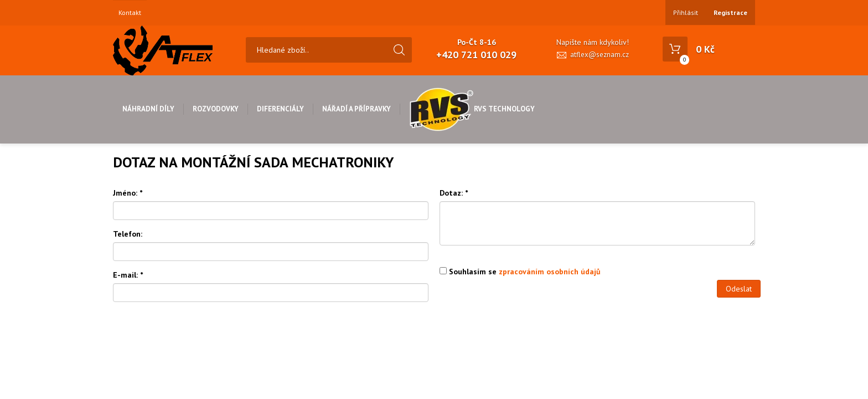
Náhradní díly (148, 109)
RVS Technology (472, 109)
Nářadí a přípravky (356, 109)
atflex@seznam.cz (600, 55)
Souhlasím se (520, 272)
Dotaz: (454, 193)
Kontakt (130, 13)
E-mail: (128, 275)
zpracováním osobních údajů (550, 272)
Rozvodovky (216, 109)
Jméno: (128, 193)
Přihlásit (686, 12)
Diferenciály (280, 109)
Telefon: (128, 234)
